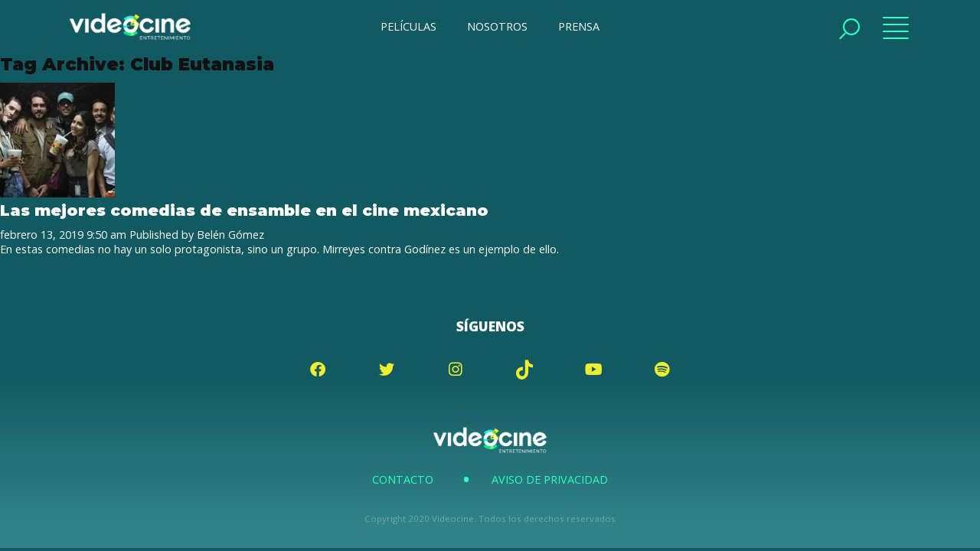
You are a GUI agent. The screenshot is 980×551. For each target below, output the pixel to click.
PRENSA (579, 26)
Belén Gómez (230, 235)
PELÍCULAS (408, 26)
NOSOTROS (497, 26)
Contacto (403, 479)
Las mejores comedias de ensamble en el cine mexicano (244, 210)
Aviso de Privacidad (550, 479)
